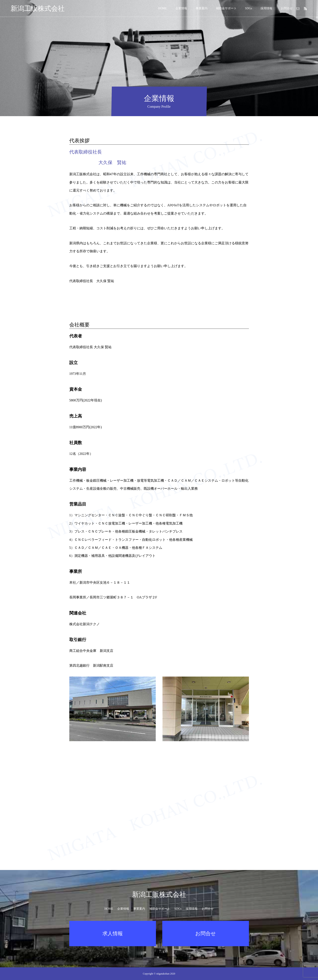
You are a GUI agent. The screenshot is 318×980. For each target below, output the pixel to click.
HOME (162, 8)
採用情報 (266, 8)
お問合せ (287, 8)
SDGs (249, 8)
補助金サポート (226, 8)
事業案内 (202, 8)
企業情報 (181, 8)
